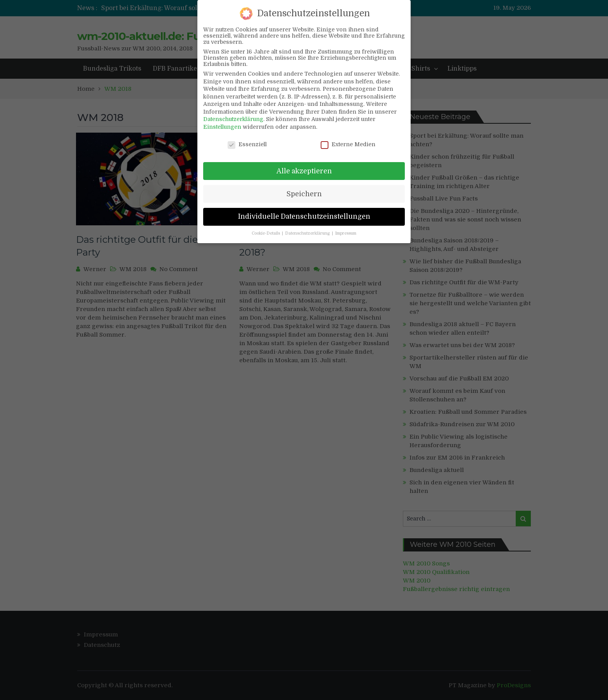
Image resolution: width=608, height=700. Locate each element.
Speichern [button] (304, 187)
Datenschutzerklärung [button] (308, 226)
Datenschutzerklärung (233, 112)
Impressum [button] (346, 226)
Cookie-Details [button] (266, 226)
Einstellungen (222, 120)
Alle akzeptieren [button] (304, 164)
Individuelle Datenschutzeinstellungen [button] (304, 209)
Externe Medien (348, 137)
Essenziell (247, 137)
